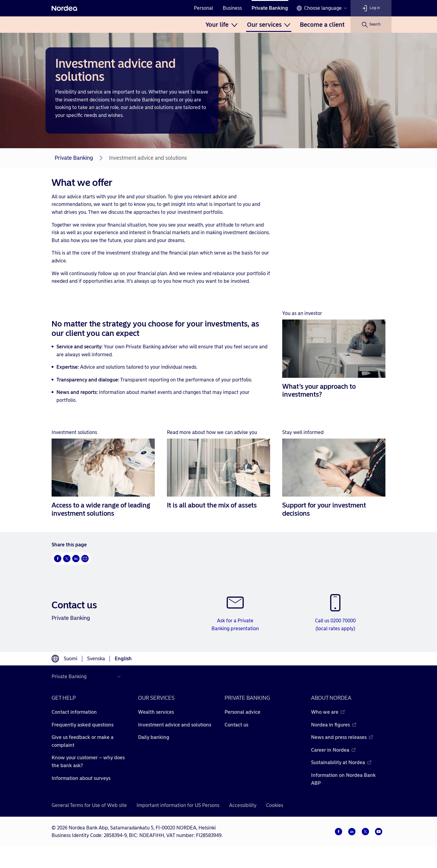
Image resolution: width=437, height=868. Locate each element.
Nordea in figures (334, 725)
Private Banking (270, 8)
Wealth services (156, 712)
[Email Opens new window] (85, 559)
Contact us (236, 725)
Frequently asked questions (83, 725)
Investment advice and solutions (175, 725)
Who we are (328, 712)
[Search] (371, 25)
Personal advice (242, 712)
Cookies (275, 805)
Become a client (322, 25)
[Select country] (88, 677)
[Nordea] (64, 8)
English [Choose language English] (123, 659)
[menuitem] (221, 25)
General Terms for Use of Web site (89, 805)
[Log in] (371, 8)
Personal (203, 8)
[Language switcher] (322, 8)
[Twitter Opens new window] (67, 559)
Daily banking (154, 737)
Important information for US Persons (178, 805)
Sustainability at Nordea (341, 762)
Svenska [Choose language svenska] (96, 659)
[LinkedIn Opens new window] (76, 559)
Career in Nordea (333, 750)
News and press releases (342, 737)
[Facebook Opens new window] (58, 559)
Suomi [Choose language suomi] (71, 659)
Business (232, 8)
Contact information (74, 712)
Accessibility (243, 805)
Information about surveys (81, 778)
